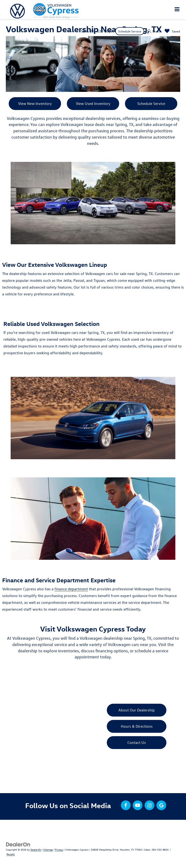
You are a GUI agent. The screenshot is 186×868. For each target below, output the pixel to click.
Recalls (11, 854)
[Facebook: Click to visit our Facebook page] (126, 805)
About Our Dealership (137, 710)
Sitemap (48, 849)
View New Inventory (35, 103)
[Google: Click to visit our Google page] (161, 805)
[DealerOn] (18, 844)
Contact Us (137, 742)
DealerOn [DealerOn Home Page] (36, 849)
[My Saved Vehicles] (172, 31)
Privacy (59, 849)
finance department (71, 589)
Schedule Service (130, 31)
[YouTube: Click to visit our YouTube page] (138, 805)
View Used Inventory (93, 103)
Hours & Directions (137, 726)
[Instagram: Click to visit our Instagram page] (149, 805)
